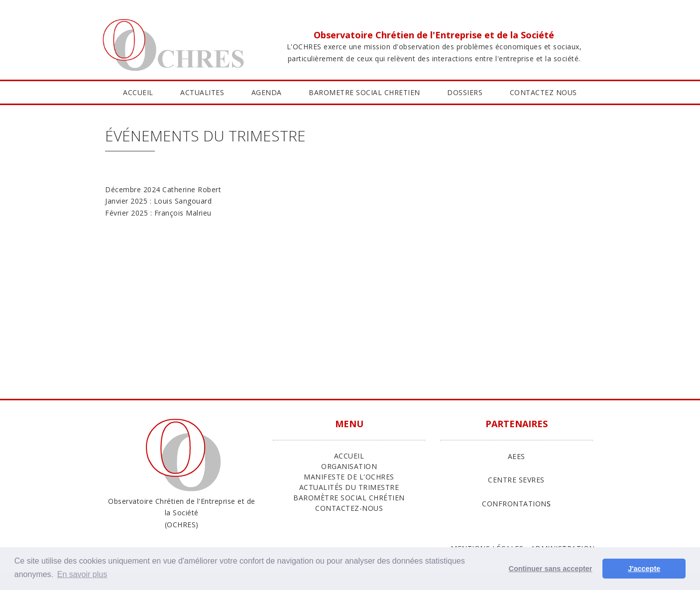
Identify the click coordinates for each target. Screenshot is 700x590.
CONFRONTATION (514, 504)
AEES (517, 456)
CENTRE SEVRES (516, 480)
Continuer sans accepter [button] (551, 569)
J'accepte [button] (644, 569)
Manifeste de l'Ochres (349, 477)
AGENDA (267, 92)
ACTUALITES (202, 92)
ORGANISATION (349, 466)
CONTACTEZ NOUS (543, 92)
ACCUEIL (138, 92)
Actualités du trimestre (349, 487)
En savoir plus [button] (82, 574)
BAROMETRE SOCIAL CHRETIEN (364, 92)
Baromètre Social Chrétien (349, 498)
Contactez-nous (349, 508)
